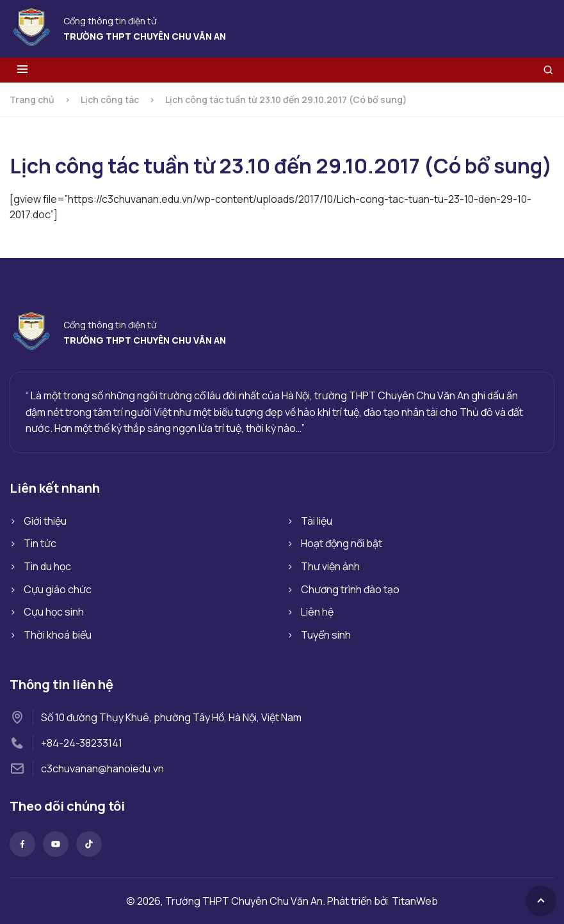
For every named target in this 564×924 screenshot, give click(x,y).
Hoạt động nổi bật (342, 543)
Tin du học (47, 566)
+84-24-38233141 (82, 743)
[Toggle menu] (22, 70)
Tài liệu (317, 521)
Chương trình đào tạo (350, 589)
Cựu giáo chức (58, 589)
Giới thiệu (45, 521)
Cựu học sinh (54, 612)
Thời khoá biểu (58, 635)
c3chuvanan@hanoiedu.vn (102, 769)
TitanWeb (415, 901)
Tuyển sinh (326, 635)
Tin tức (40, 543)
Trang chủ (32, 100)
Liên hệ (317, 612)
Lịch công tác (110, 100)
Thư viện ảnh (330, 566)
